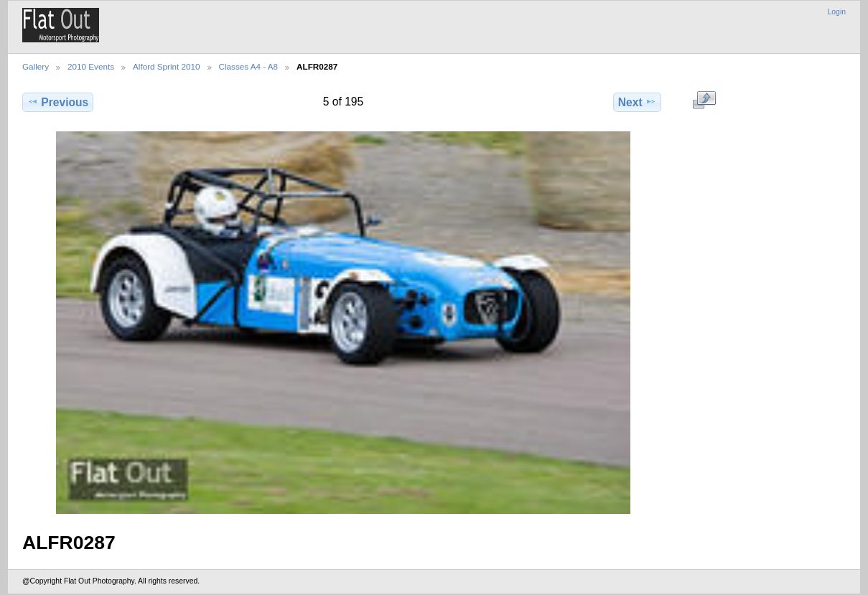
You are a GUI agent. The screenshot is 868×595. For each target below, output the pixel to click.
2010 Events (91, 66)
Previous (58, 102)
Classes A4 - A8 (249, 66)
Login (837, 12)
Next (637, 102)
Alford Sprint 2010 (167, 66)
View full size (704, 100)
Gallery (36, 66)
